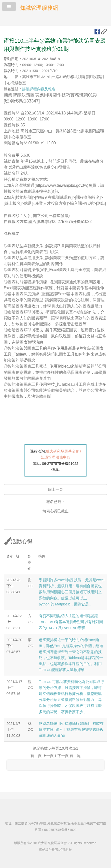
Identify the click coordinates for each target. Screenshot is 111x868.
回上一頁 (55, 489)
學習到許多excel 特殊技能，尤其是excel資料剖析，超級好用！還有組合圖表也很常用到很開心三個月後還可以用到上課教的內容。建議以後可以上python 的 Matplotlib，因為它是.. (71, 592)
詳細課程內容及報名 (39, 89)
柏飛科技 (66, 850)
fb (97, 32)
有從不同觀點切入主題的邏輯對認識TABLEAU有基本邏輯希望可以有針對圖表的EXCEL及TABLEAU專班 (71, 622)
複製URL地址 (104, 32)
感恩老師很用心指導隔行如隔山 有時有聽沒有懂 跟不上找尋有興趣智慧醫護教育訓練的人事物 (71, 730)
